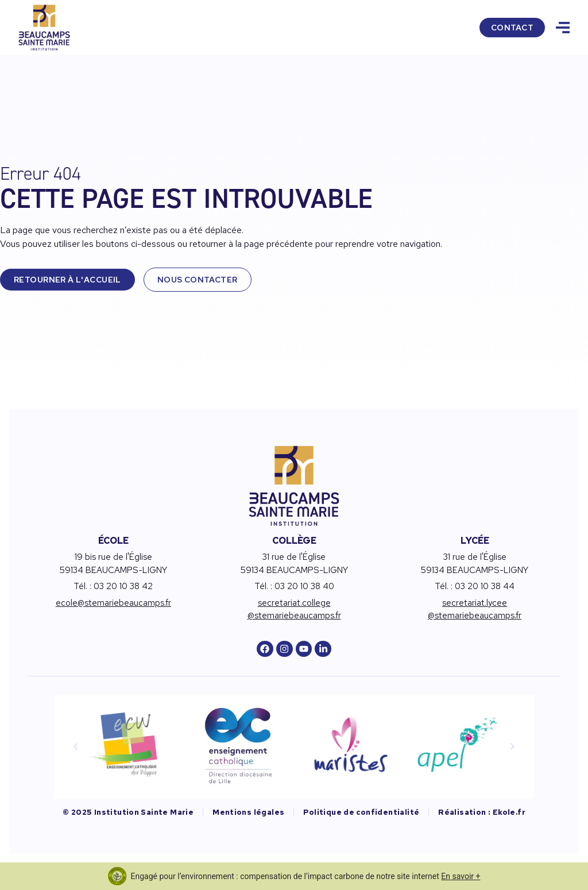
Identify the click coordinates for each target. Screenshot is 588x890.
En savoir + (461, 876)
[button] (76, 746)
